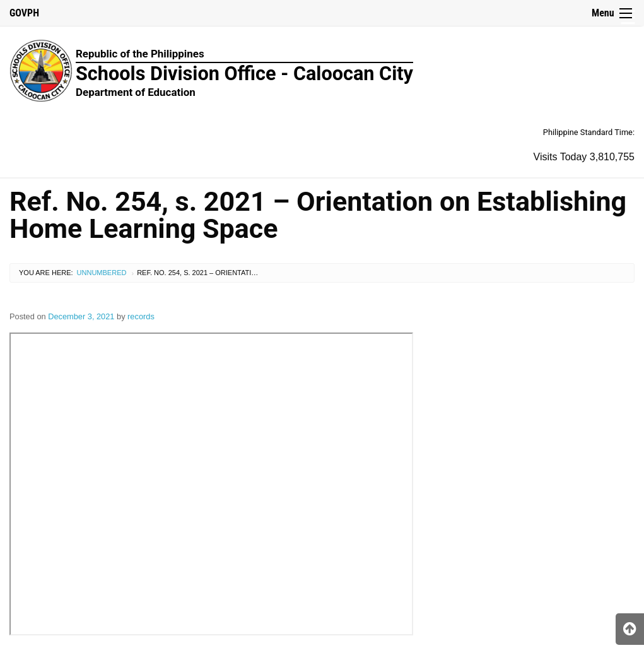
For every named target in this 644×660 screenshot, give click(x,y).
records (141, 316)
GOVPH (24, 13)
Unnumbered (102, 273)
